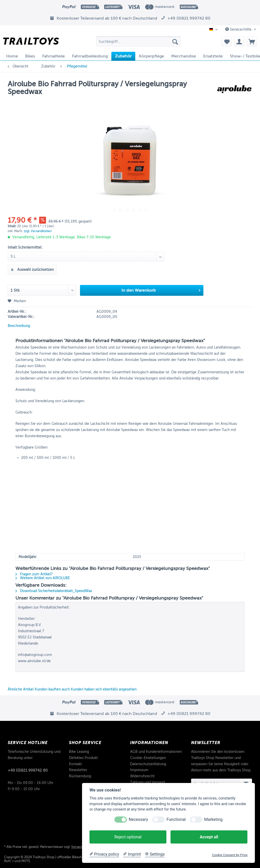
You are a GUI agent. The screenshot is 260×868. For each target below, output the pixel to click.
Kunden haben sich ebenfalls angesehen (104, 689)
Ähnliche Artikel (21, 689)
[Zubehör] (123, 56)
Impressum (139, 770)
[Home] (12, 56)
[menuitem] (138, 43)
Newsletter (78, 770)
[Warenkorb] (252, 41)
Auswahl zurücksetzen (32, 269)
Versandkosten (82, 847)
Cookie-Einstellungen (148, 758)
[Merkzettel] (227, 41)
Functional (176, 819)
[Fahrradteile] (53, 56)
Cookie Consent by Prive (230, 855)
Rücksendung (80, 776)
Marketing (213, 819)
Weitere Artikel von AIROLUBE (43, 578)
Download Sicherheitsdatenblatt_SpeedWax (54, 591)
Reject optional (128, 837)
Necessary (138, 819)
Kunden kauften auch (52, 689)
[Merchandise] (184, 56)
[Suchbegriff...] (138, 41)
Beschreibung (19, 326)
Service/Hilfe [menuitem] (239, 29)
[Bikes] (30, 56)
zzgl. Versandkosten (38, 231)
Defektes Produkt (83, 758)
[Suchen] (175, 41)
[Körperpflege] (151, 56)
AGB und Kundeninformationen (156, 752)
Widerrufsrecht (142, 776)
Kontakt (75, 764)
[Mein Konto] (239, 41)
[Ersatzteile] (213, 56)
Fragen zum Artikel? (34, 574)
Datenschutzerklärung (148, 764)
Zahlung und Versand (147, 782)
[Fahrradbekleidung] (90, 56)
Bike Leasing (79, 752)
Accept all (209, 837)
